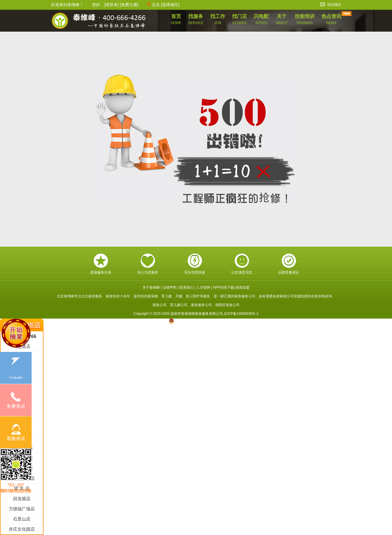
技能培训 (305, 19)
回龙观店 (22, 499)
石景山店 (22, 519)
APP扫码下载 (223, 288)
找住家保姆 (149, 296)
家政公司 (160, 305)
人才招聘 (203, 288)
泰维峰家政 (98, 21)
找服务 (196, 19)
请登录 (111, 5)
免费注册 (129, 5)
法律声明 (169, 288)
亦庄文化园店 (22, 529)
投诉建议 (334, 5)
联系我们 (186, 288)
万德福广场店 (22, 509)
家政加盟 (243, 288)
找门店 (240, 19)
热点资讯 (331, 19)
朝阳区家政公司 (227, 305)
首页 (176, 19)
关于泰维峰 (151, 288)
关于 (282, 19)
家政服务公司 (201, 305)
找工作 (218, 19)
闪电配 (261, 19)
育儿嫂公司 (179, 305)
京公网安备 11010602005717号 (196, 321)
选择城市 (170, 5)
